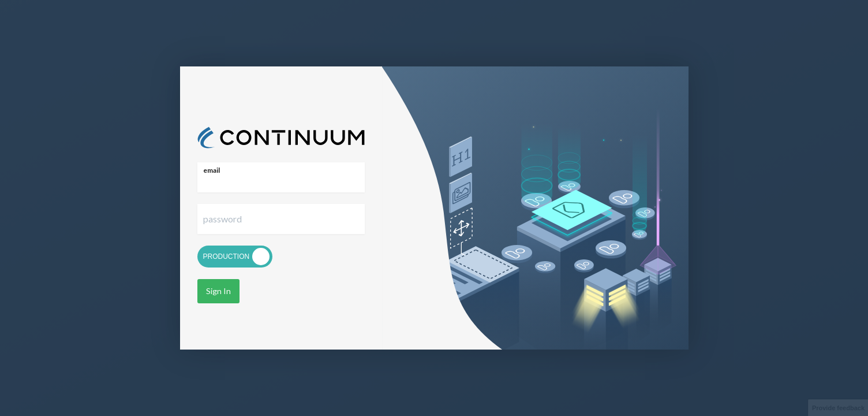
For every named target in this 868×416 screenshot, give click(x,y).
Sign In (216, 291)
